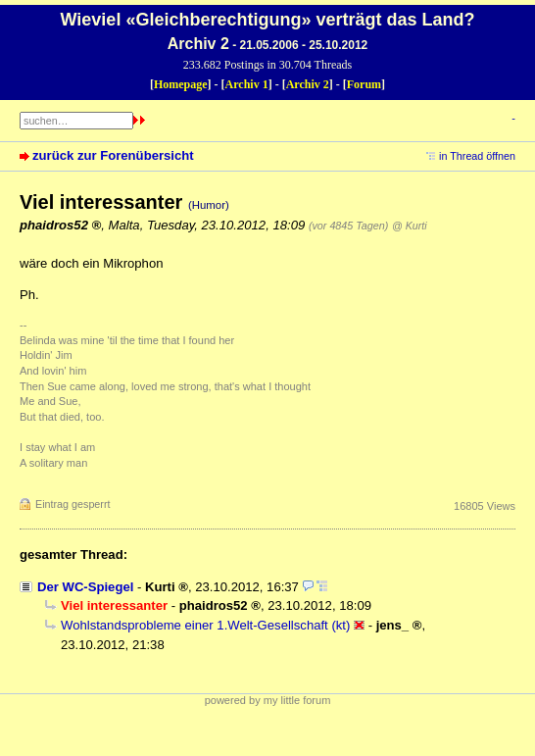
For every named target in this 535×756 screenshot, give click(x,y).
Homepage (181, 84)
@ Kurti (410, 226)
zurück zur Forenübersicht (113, 155)
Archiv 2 (308, 84)
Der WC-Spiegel (85, 587)
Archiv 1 (247, 84)
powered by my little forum (268, 700)
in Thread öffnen (477, 156)
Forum (364, 84)
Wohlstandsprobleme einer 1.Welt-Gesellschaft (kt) (205, 625)
